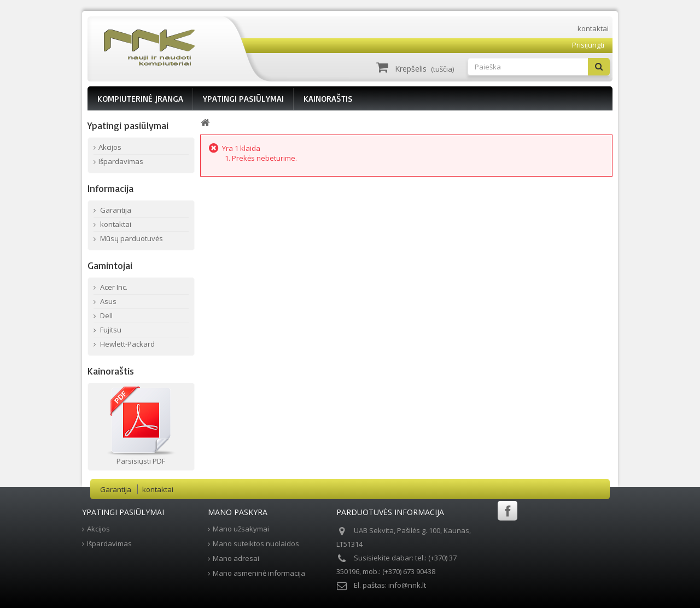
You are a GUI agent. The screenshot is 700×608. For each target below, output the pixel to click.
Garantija (115, 210)
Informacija (110, 188)
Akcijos (110, 147)
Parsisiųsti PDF (141, 461)
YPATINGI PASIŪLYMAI (243, 98)
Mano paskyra (238, 512)
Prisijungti (588, 45)
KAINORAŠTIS (328, 98)
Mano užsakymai (241, 529)
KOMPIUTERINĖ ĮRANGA (140, 98)
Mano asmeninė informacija (259, 573)
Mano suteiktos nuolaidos (256, 543)
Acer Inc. (113, 287)
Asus (107, 301)
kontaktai (593, 28)
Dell (106, 315)
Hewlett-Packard (127, 344)
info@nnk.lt (407, 585)
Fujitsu (110, 330)
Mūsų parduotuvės (131, 238)
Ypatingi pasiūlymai (128, 125)
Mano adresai (236, 558)
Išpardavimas (121, 161)
